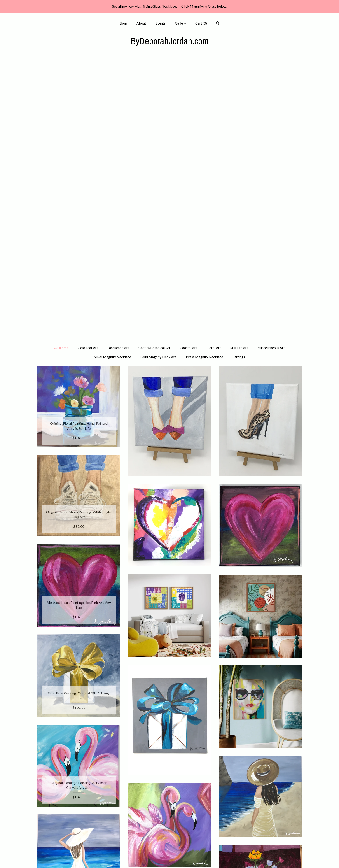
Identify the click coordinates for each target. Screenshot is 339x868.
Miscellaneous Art (271, 69)
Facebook (169, 823)
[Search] (218, 24)
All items (61, 69)
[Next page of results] (202, 781)
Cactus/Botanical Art (154, 69)
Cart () (201, 23)
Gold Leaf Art (88, 69)
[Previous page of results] (137, 781)
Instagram (169, 830)
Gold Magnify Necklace (158, 78)
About (141, 23)
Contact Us (79, 859)
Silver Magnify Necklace (113, 78)
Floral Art (214, 69)
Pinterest (169, 837)
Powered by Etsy (260, 837)
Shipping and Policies (79, 852)
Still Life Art (239, 69)
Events (161, 23)
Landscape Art (118, 69)
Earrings (239, 78)
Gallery (180, 23)
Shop (123, 23)
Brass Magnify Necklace (204, 78)
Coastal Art (188, 69)
